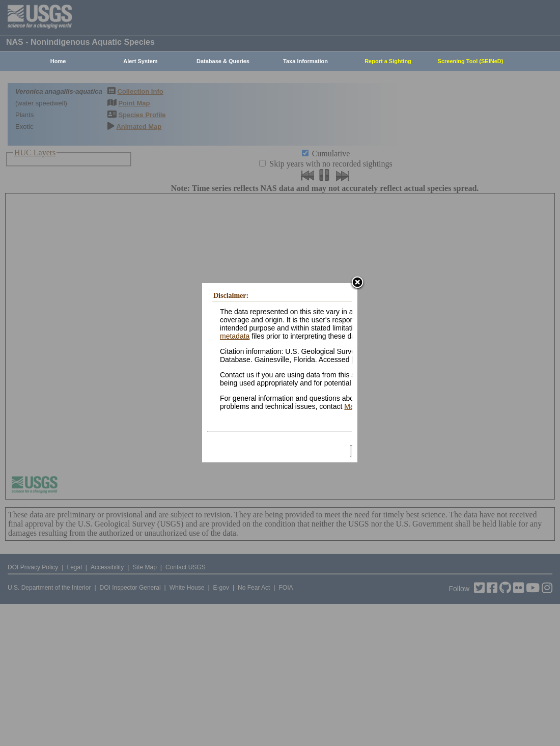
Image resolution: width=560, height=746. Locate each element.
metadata (235, 336)
